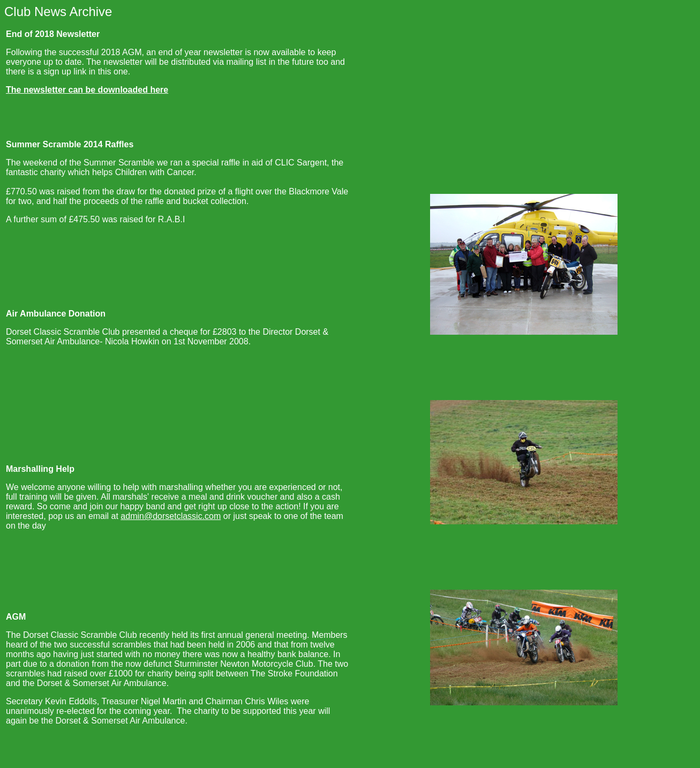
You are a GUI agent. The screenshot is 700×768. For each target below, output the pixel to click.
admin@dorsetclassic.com (171, 516)
